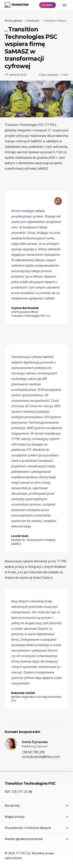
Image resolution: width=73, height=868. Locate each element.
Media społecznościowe (36, 839)
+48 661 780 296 (33, 752)
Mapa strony (36, 817)
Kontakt (47, 5)
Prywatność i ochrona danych (36, 828)
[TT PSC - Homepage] (17, 5)
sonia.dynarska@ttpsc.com (41, 757)
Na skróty (36, 806)
